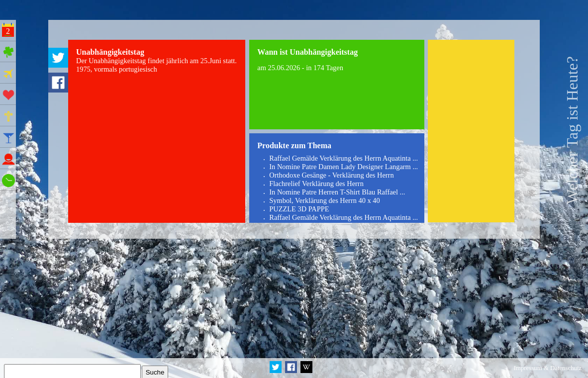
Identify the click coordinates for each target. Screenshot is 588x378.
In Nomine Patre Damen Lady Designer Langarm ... (343, 167)
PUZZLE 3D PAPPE (299, 209)
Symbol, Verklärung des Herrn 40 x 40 (324, 200)
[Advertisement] (471, 131)
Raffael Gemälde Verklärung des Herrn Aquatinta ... (343, 158)
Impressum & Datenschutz (548, 368)
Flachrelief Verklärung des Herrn (316, 184)
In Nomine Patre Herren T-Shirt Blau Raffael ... (337, 192)
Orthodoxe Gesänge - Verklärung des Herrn (331, 175)
